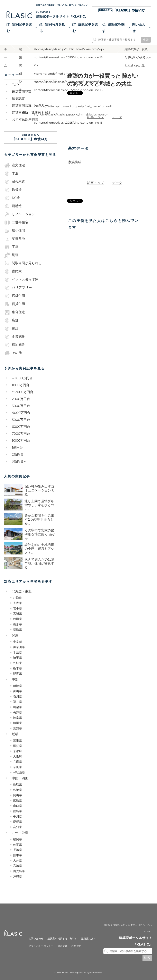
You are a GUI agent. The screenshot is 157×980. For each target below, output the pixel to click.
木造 (11, 174)
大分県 (17, 860)
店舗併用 (15, 296)
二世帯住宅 (16, 223)
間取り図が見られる (23, 263)
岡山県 (17, 795)
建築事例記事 (22, 92)
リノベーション (20, 214)
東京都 (17, 642)
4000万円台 (21, 413)
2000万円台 (21, 399)
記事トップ (96, 117)
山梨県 (17, 707)
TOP (15, 85)
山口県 (17, 806)
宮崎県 (17, 866)
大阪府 (17, 756)
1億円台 (17, 448)
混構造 (13, 206)
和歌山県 (19, 772)
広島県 (17, 800)
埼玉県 (17, 658)
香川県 (17, 816)
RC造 (12, 198)
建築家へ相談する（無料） (62, 939)
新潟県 (17, 686)
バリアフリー (18, 288)
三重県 (17, 741)
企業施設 (15, 337)
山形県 (17, 624)
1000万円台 (21, 385)
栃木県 (17, 668)
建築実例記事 (20, 50)
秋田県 (17, 619)
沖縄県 (17, 876)
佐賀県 (17, 845)
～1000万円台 (22, 378)
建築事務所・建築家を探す (32, 113)
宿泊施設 (15, 345)
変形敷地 (15, 239)
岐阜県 (17, 718)
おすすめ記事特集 (25, 120)
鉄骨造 (13, 190)
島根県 (17, 790)
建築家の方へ (89, 939)
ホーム (6, 50)
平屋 (11, 247)
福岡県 (17, 839)
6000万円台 (21, 427)
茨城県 (17, 663)
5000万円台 (21, 420)
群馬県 (17, 674)
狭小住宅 (15, 231)
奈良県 (17, 767)
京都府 (17, 751)
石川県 (17, 696)
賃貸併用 (15, 304)
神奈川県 (19, 647)
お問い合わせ (36, 939)
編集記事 (18, 99)
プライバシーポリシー (41, 946)
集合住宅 (15, 312)
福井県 (17, 702)
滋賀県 (17, 746)
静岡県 (17, 723)
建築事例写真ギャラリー (30, 106)
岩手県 (17, 608)
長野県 (17, 712)
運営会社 (63, 946)
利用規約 (76, 946)
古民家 (13, 272)
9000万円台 (21, 441)
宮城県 (17, 614)
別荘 (11, 255)
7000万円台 (21, 434)
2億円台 (18, 455)
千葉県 (17, 652)
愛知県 (17, 728)
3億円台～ (19, 462)
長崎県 (17, 850)
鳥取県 (17, 785)
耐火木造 (15, 182)
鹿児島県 (19, 871)
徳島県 (17, 811)
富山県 (17, 691)
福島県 (17, 630)
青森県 (17, 603)
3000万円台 (21, 406)
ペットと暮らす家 (21, 280)
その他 (13, 353)
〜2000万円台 (23, 392)
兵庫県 (17, 762)
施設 (11, 329)
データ (117, 117)
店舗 (11, 320)
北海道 (17, 598)
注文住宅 (15, 165)
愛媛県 (17, 822)
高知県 (17, 827)
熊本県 (17, 855)
